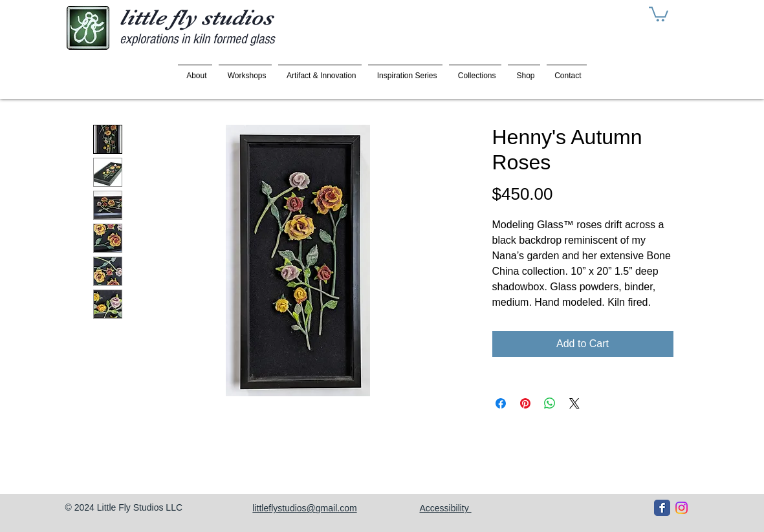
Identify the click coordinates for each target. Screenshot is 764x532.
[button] (659, 13)
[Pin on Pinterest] (525, 403)
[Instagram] (682, 508)
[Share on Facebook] (501, 403)
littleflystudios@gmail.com (304, 508)
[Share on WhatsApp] (550, 403)
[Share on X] (574, 403)
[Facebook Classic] (662, 508)
